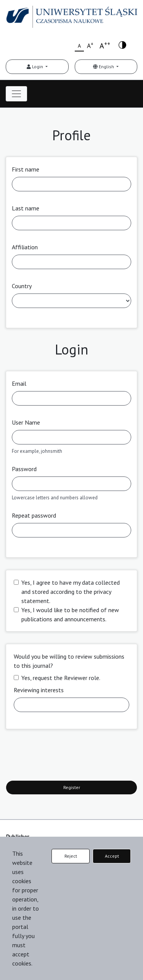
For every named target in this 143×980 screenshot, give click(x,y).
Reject (71, 856)
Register (72, 787)
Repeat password (34, 515)
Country (22, 286)
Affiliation (25, 247)
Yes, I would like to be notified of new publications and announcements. (70, 614)
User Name (26, 422)
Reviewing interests (39, 690)
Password (24, 469)
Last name (26, 208)
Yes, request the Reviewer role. (61, 678)
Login (35, 67)
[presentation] (64, 756)
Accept (112, 856)
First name (26, 169)
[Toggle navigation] (16, 94)
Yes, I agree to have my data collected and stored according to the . (71, 592)
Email (19, 383)
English (104, 67)
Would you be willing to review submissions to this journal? (69, 661)
